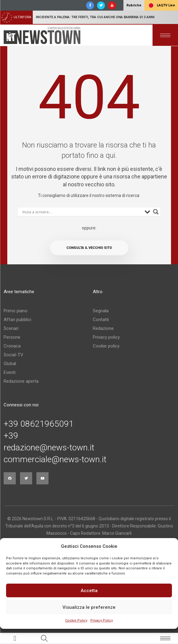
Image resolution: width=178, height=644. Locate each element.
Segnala (101, 311)
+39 (11, 436)
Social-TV (13, 355)
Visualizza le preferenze (89, 607)
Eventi (10, 372)
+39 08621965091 (39, 424)
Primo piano (16, 311)
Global (10, 364)
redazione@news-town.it (49, 448)
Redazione (103, 328)
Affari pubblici (17, 320)
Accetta (89, 591)
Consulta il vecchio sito (89, 248)
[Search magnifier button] (156, 212)
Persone (12, 337)
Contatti (101, 320)
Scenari (11, 328)
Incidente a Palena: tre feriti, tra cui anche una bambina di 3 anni (95, 17)
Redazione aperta (21, 381)
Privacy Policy (102, 620)
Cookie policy (106, 346)
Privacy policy (106, 337)
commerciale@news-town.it (55, 459)
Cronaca (12, 346)
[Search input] (82, 212)
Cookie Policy (76, 620)
